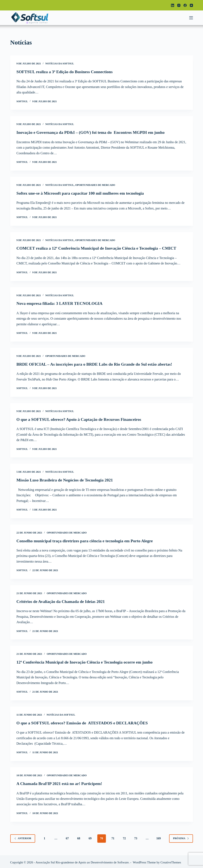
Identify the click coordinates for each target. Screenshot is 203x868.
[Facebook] (185, 5)
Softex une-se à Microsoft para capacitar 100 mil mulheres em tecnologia (81, 193)
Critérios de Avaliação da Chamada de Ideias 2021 (61, 600)
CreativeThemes (171, 861)
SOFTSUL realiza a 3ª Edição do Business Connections (65, 72)
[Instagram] (179, 5)
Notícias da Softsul (60, 64)
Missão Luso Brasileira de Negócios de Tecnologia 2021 (66, 479)
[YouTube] (191, 5)
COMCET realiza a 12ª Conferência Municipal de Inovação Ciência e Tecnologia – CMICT (98, 248)
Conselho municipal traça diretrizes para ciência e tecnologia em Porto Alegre (86, 540)
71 (113, 837)
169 (159, 837)
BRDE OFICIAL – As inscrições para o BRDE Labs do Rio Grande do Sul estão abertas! (96, 364)
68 (79, 837)
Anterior (23, 837)
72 (124, 837)
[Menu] (191, 18)
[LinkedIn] (173, 5)
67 (67, 837)
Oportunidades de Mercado (95, 185)
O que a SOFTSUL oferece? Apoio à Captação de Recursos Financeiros (80, 419)
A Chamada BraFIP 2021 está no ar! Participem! (60, 782)
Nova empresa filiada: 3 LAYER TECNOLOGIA (60, 303)
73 (136, 837)
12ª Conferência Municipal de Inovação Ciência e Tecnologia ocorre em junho (86, 661)
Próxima (181, 837)
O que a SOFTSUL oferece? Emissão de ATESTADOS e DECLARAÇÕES (83, 721)
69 (90, 837)
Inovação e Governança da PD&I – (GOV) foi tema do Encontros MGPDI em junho (92, 132)
